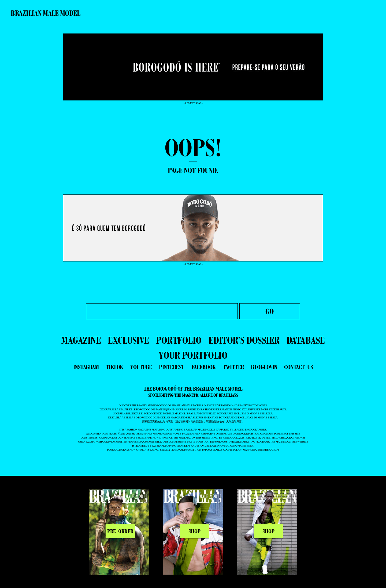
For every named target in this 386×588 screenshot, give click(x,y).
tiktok (115, 367)
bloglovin (264, 367)
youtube (141, 367)
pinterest (172, 367)
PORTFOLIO (179, 340)
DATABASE (306, 340)
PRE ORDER (120, 531)
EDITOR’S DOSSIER (244, 340)
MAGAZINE (81, 340)
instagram (86, 367)
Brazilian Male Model (45, 13)
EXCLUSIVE (128, 340)
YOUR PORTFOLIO (193, 355)
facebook (204, 367)
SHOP (194, 531)
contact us (298, 367)
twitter (233, 367)
